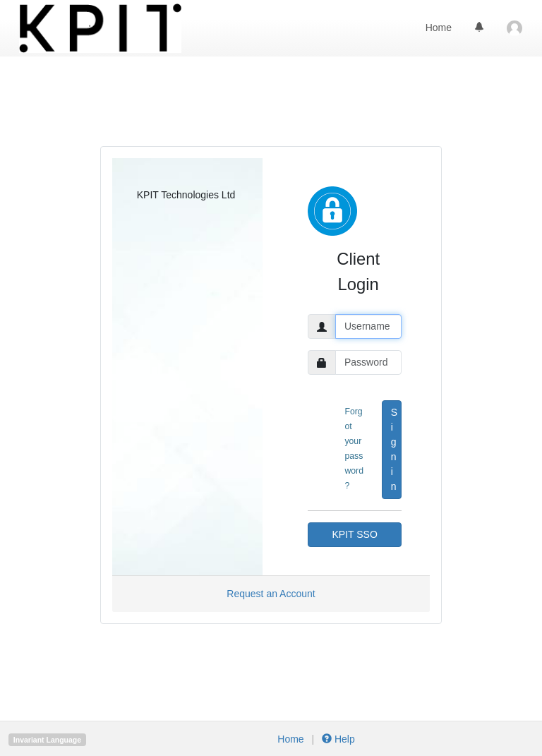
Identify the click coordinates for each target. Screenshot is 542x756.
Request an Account (271, 594)
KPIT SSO (354, 534)
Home (439, 28)
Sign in (394, 449)
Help (337, 739)
